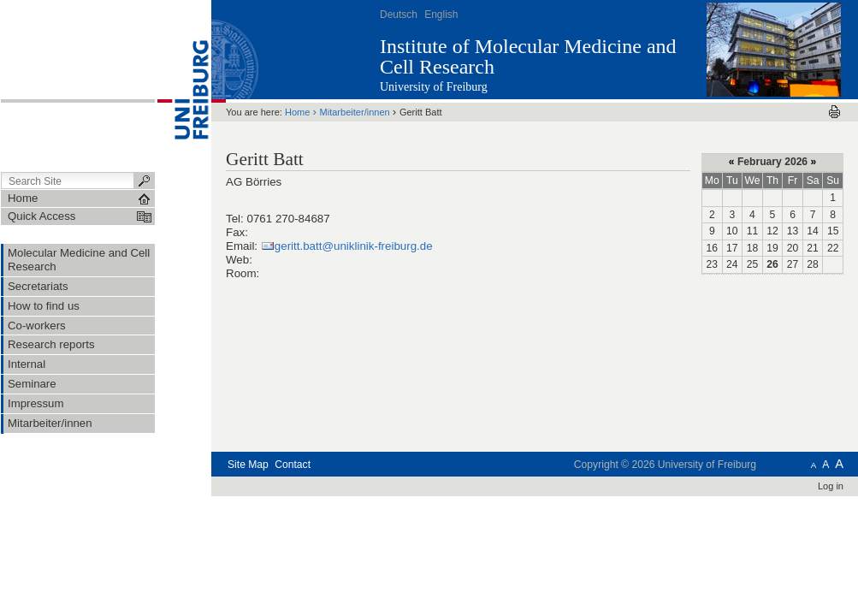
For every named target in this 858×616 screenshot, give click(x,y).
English (441, 15)
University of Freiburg (434, 87)
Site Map (248, 465)
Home (297, 112)
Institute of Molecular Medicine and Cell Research (528, 56)
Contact (293, 465)
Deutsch (399, 15)
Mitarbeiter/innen (355, 112)
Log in (831, 486)
